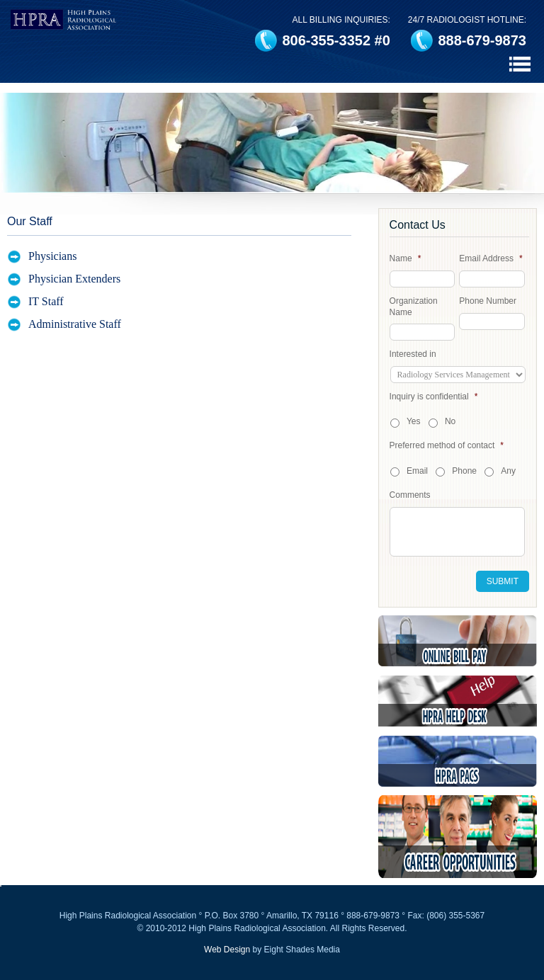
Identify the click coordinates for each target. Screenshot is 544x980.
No (450, 421)
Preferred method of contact (447, 445)
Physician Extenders (74, 279)
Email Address (491, 258)
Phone (464, 471)
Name (406, 258)
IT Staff (46, 301)
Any (508, 471)
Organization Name (414, 307)
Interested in (413, 354)
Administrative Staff (75, 324)
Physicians (52, 256)
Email (417, 471)
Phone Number (488, 301)
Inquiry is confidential (434, 397)
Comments (410, 495)
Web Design (227, 950)
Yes (414, 421)
